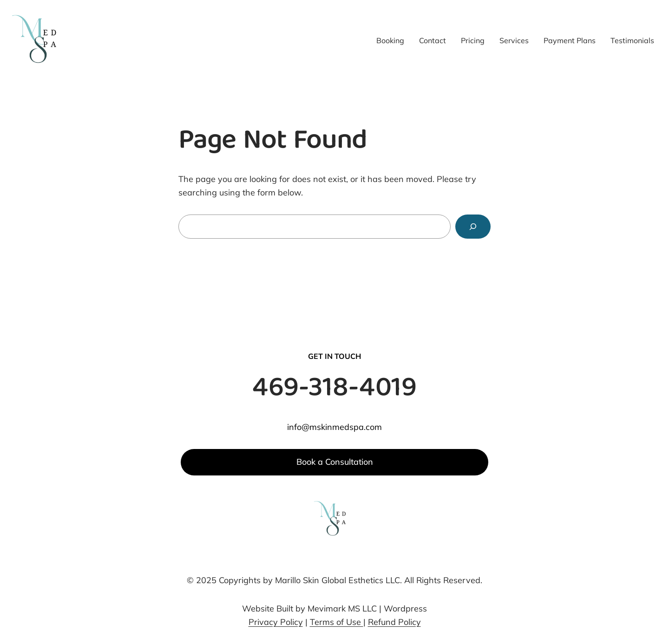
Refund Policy (394, 622)
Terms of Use (337, 622)
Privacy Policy (276, 622)
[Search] (473, 227)
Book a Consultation (335, 462)
